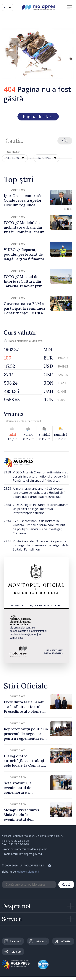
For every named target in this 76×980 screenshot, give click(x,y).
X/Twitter (63, 941)
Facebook (13, 941)
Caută (66, 884)
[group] (38, 198)
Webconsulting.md (28, 872)
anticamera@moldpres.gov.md (29, 849)
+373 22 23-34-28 (18, 841)
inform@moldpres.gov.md (26, 854)
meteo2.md (35, 421)
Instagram (38, 941)
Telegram (13, 952)
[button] (65, 209)
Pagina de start (38, 117)
